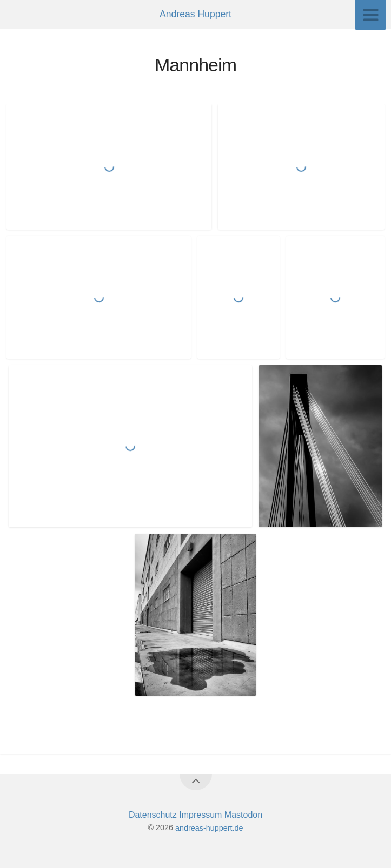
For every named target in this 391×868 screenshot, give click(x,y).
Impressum (202, 815)
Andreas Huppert (195, 14)
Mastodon (243, 815)
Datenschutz (154, 815)
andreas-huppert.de (209, 827)
